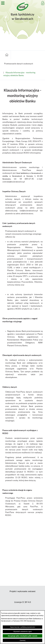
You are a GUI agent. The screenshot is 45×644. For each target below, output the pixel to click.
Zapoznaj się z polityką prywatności (22, 627)
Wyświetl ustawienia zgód (23, 631)
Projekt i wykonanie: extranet (22, 591)
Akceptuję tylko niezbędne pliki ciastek (22, 636)
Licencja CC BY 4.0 (23, 602)
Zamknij (22, 640)
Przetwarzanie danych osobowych (19, 64)
